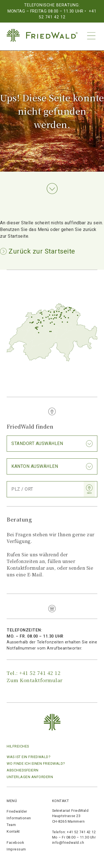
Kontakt (13, 831)
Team (11, 825)
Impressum (16, 849)
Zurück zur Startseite (41, 251)
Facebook (15, 843)
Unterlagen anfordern (30, 777)
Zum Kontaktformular (35, 680)
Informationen (19, 818)
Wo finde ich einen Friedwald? (36, 764)
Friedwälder (17, 811)
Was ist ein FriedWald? (28, 757)
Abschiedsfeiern (23, 770)
